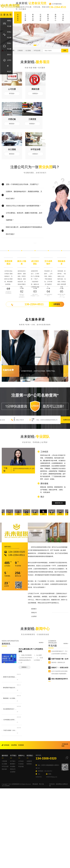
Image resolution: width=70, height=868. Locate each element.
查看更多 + (25, 667)
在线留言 (29, 761)
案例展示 (34, 609)
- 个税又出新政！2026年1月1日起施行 (9, 730)
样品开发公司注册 (7, 77)
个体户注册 (7, 120)
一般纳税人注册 (7, 134)
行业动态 (21, 764)
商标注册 (33, 17)
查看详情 (59, 503)
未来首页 (18, 17)
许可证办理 (37, 51)
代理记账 (40, 17)
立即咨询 (57, 304)
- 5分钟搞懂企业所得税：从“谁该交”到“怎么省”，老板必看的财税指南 (9, 720)
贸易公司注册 (7, 46)
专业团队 (63, 17)
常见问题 (21, 767)
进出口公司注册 (7, 60)
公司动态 (21, 761)
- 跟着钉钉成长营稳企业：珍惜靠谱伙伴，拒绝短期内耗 (9, 677)
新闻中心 (56, 17)
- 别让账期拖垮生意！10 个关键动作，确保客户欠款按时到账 (9, 709)
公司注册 (25, 17)
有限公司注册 (7, 23)
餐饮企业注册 (7, 108)
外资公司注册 (7, 35)
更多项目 (4, 769)
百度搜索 (21, 745)
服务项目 (48, 17)
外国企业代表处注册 (7, 94)
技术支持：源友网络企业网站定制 (59, 785)
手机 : (14, 420)
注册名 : (33, 420)
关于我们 (13, 761)
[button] (35, 45)
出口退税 (28, 51)
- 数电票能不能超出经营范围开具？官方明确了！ (9, 688)
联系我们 (29, 764)
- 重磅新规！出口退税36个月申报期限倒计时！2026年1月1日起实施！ (9, 698)
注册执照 (6, 15)
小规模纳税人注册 (7, 151)
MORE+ (41, 643)
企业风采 (34, 616)
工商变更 (20, 51)
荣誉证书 (34, 613)
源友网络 (14, 745)
